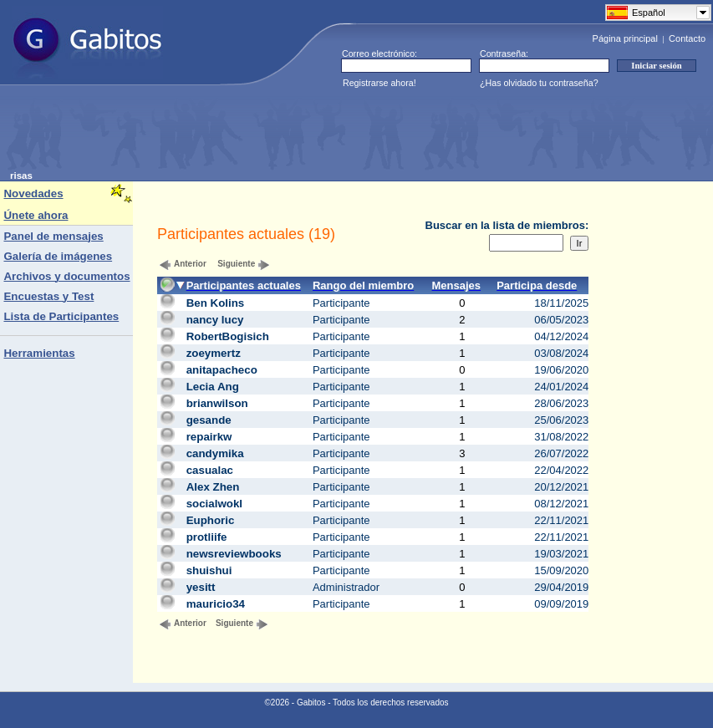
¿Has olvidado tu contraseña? (539, 83)
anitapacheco (222, 370)
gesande (209, 420)
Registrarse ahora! (379, 83)
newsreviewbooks (234, 554)
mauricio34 (216, 604)
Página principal (625, 38)
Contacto (687, 38)
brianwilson (217, 403)
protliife (207, 537)
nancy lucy (215, 320)
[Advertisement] (314, 133)
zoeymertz (214, 353)
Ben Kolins (216, 303)
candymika (215, 453)
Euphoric (211, 520)
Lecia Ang (213, 387)
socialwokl (214, 504)
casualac (210, 470)
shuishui (209, 570)
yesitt (201, 587)
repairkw (209, 437)
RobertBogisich (228, 336)
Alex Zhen (213, 487)
